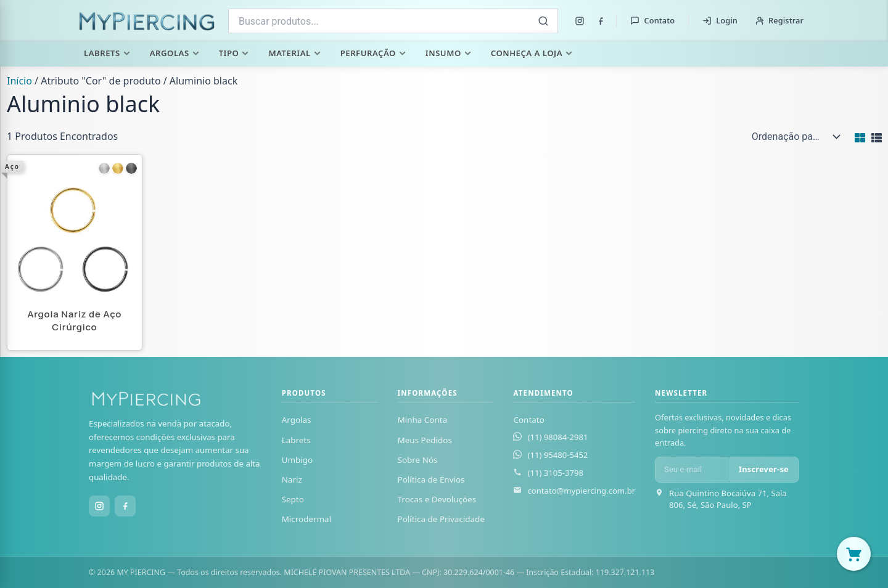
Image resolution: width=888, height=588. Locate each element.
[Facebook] (601, 21)
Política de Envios (431, 480)
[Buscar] (543, 21)
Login (720, 20)
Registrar (779, 20)
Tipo (234, 53)
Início (19, 81)
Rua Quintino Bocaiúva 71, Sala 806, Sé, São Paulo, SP (728, 499)
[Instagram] (580, 21)
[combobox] (393, 21)
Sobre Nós (418, 460)
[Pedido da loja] (793, 137)
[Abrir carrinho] (854, 554)
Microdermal (306, 519)
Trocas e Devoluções (437, 499)
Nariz (292, 480)
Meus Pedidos (425, 440)
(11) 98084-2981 (557, 437)
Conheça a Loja (532, 53)
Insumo (448, 53)
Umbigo (298, 460)
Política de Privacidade (441, 519)
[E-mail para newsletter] (692, 470)
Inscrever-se (764, 469)
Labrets (107, 53)
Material (294, 53)
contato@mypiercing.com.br (581, 491)
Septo (293, 499)
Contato (652, 20)
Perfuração (373, 53)
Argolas (175, 53)
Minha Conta (423, 420)
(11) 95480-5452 (557, 455)
